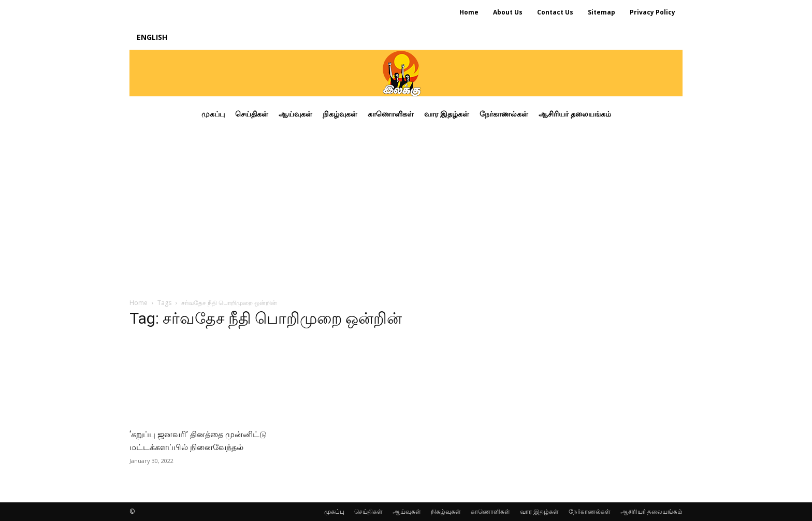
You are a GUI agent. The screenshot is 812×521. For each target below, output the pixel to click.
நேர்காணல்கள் (590, 511)
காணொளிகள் (490, 511)
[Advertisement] (406, 209)
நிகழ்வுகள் (446, 511)
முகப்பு (334, 511)
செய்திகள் (368, 511)
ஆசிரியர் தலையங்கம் (651, 511)
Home (139, 303)
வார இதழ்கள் (539, 511)
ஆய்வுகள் (407, 511)
